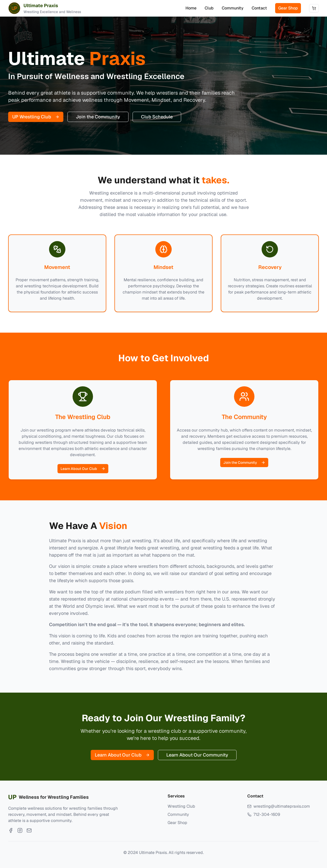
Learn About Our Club (83, 469)
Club (209, 8)
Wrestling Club (181, 806)
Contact (259, 8)
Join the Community (98, 117)
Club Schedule (157, 117)
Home (191, 8)
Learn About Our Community (197, 755)
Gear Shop (288, 8)
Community (233, 8)
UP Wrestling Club (36, 117)
